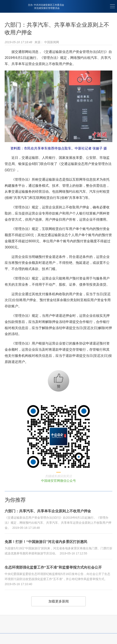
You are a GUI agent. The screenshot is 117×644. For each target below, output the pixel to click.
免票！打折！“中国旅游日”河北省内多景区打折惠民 (46, 542)
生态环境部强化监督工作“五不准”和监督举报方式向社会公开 (53, 567)
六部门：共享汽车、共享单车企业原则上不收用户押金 (48, 511)
